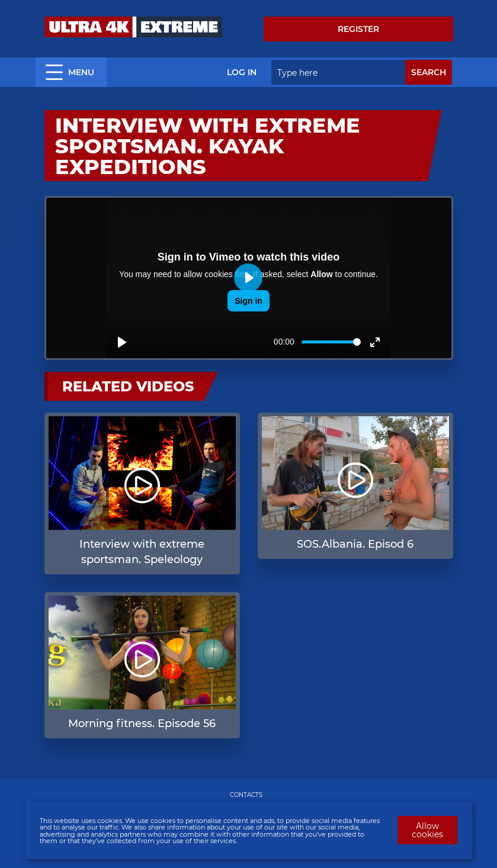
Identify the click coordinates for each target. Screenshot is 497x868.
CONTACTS (246, 795)
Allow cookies (427, 830)
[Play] (122, 342)
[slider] (331, 342)
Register (358, 29)
